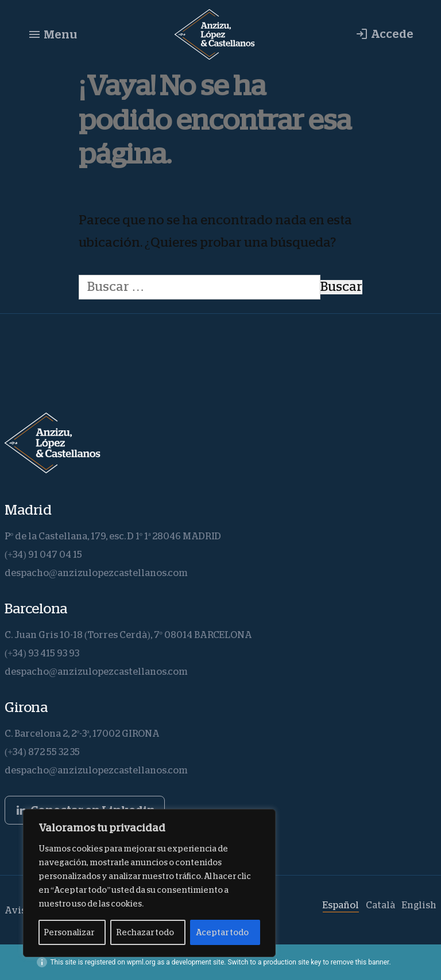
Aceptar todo (222, 932)
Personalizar (69, 932)
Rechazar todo (145, 932)
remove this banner (360, 962)
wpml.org (141, 962)
